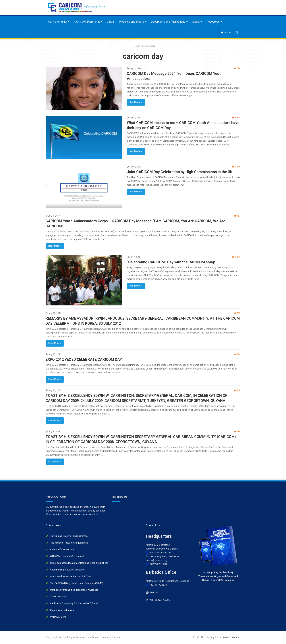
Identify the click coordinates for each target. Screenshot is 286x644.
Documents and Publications (168, 22)
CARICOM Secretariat (87, 22)
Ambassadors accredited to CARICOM (70, 576)
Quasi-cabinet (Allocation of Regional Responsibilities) (79, 563)
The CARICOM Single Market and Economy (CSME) (77, 583)
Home (136, 46)
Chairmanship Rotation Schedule (67, 570)
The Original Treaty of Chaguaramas (69, 536)
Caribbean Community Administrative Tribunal (74, 603)
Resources (213, 22)
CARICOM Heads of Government (67, 556)
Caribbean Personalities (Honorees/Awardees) (75, 590)
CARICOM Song (58, 617)
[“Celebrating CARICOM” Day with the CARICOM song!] (84, 280)
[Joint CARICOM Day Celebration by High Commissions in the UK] (84, 186)
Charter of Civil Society (62, 549)
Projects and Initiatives (62, 610)
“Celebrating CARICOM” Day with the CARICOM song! (171, 262)
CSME (110, 22)
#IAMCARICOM (58, 597)
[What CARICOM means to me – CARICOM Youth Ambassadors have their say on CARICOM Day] (84, 137)
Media (196, 22)
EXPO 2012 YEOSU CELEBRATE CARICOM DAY (84, 359)
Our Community (58, 22)
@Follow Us (120, 497)
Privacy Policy (214, 637)
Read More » (136, 102)
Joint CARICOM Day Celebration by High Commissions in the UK (180, 172)
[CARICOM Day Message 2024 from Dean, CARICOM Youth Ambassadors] (84, 88)
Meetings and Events (132, 22)
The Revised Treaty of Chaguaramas (69, 543)
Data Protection (231, 637)
